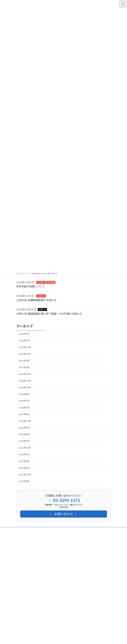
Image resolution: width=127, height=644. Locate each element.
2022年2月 (24, 468)
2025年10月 (25, 354)
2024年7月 (24, 401)
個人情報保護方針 (25, 530)
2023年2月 (24, 441)
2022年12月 (25, 448)
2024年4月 (24, 407)
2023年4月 (24, 434)
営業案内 (41, 282)
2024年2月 (24, 414)
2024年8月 (24, 394)
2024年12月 (25, 374)
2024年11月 (25, 381)
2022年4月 (24, 461)
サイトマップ (23, 537)
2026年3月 (24, 334)
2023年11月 (25, 421)
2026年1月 (24, 341)
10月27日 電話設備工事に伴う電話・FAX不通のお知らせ (49, 314)
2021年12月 (25, 475)
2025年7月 (24, 361)
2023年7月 (24, 428)
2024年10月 (25, 387)
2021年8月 (24, 481)
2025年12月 (25, 347)
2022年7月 (24, 454)
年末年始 (51, 282)
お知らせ (42, 309)
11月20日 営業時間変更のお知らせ (36, 300)
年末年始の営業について (31, 286)
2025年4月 (24, 367)
